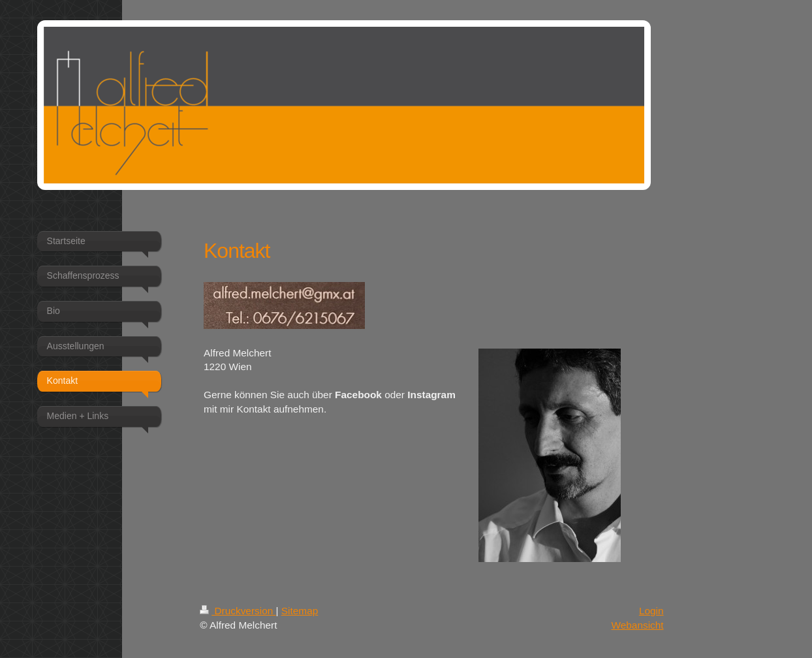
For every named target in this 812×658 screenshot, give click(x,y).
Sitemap (300, 611)
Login (651, 611)
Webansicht (637, 625)
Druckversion (238, 611)
